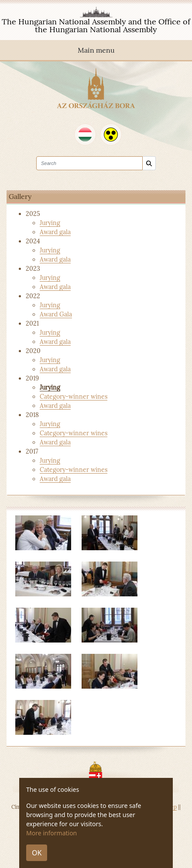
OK (37, 853)
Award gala (55, 232)
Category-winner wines (74, 397)
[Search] (149, 163)
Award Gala (56, 314)
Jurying (50, 223)
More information (51, 833)
